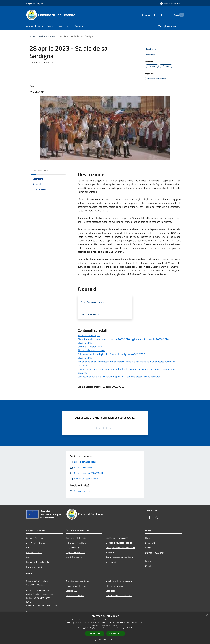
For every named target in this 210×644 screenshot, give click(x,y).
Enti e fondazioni (34, 552)
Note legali (110, 591)
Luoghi (148, 561)
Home (32, 36)
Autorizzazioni (112, 562)
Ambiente (110, 552)
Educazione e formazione (117, 538)
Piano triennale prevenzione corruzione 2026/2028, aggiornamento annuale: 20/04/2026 (123, 339)
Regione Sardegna (34, 3)
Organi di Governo (34, 538)
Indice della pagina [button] (40, 170)
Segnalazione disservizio (77, 586)
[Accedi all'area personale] (170, 4)
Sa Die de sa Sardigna (89, 335)
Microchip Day (85, 343)
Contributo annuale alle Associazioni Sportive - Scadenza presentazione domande (119, 377)
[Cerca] (181, 15)
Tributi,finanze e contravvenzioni (120, 548)
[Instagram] (157, 15)
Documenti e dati (34, 567)
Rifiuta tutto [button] (116, 633)
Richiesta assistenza (75, 596)
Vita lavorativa (73, 548)
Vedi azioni (152, 55)
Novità (42, 36)
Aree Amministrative (36, 543)
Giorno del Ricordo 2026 (90, 347)
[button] (105, 639)
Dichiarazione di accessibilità (119, 596)
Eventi (148, 566)
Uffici (29, 548)
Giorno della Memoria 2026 (92, 350)
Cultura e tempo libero (76, 543)
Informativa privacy (114, 586)
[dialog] (105, 628)
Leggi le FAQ (72, 591)
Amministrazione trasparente (119, 581)
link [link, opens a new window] (131, 628)
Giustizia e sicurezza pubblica (119, 543)
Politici (29, 557)
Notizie (51, 36)
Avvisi (148, 548)
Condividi (152, 49)
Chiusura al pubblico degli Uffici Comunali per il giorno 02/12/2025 (111, 354)
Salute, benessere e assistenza (119, 557)
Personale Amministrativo (38, 562)
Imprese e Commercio (76, 552)
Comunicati (150, 543)
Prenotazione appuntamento (79, 581)
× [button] (207, 615)
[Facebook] (150, 15)
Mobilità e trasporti (75, 557)
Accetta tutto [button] (95, 633)
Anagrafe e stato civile (76, 538)
